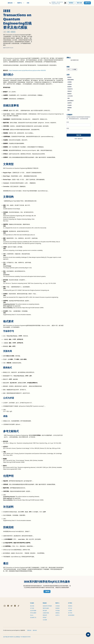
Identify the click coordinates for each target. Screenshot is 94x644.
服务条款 (35, 636)
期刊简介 (69, 77)
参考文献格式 (70, 101)
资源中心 (24, 3)
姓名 (68, 122)
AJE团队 (70, 613)
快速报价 (58, 611)
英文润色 (32, 608)
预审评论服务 (46, 611)
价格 (31, 3)
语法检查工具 (33, 620)
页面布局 (69, 91)
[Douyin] (18, 627)
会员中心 (58, 618)
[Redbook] (15, 627)
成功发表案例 (71, 618)
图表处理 (45, 618)
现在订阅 (79, 135)
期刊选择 (45, 613)
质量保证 (58, 615)
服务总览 (15, 3)
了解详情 (47, 594)
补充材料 (69, 105)
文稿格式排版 (46, 615)
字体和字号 (70, 89)
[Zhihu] (8, 627)
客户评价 (70, 615)
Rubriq (32, 618)
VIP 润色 (32, 611)
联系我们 (71, 3)
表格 (68, 98)
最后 (68, 110)
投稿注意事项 (70, 80)
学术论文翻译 (33, 615)
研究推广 (45, 620)
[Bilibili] (5, 627)
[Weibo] (12, 627)
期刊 (8, 32)
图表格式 (69, 94)
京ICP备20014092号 (8, 642)
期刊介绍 (13, 32)
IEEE (69, 69)
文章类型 (69, 82)
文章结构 (69, 84)
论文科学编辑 (33, 613)
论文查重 (45, 622)
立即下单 (87, 3)
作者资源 (58, 608)
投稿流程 (69, 108)
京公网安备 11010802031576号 (22, 642)
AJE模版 (74, 69)
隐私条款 (29, 636)
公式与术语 (70, 96)
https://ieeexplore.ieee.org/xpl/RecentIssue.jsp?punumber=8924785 (27, 73)
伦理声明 (69, 103)
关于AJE (70, 611)
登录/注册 (79, 3)
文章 (5, 32)
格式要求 (69, 87)
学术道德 (58, 613)
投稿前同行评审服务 (47, 608)
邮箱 (68, 128)
